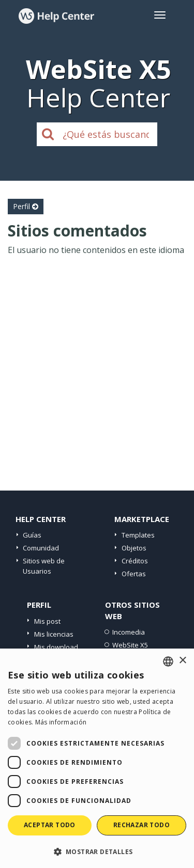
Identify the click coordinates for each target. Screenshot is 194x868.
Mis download (56, 647)
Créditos (135, 561)
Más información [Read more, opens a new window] (61, 722)
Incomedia (129, 632)
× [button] (182, 661)
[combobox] (168, 661)
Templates (138, 535)
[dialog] (97, 758)
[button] (97, 851)
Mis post (47, 621)
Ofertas (134, 574)
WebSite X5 (130, 645)
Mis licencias (54, 634)
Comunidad (41, 548)
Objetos (134, 548)
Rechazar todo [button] (141, 825)
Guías (32, 535)
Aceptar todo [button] (50, 825)
